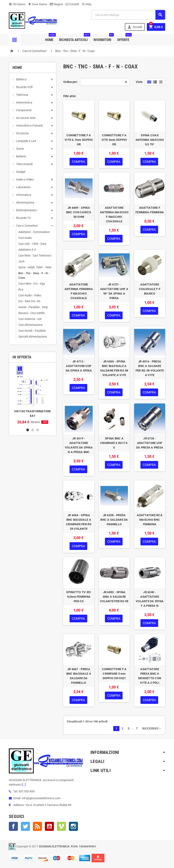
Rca (21, 289)
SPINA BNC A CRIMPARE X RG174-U (114, 443)
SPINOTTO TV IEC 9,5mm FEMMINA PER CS (79, 597)
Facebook (13, 826)
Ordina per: (70, 82)
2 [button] (33, 430)
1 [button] (28, 430)
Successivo (152, 729)
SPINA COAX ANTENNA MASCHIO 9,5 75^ (150, 140)
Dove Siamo (38, 4)
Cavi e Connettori (27, 226)
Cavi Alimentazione (30, 325)
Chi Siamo (17, 4)
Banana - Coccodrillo (31, 313)
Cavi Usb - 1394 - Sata (32, 244)
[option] (33, 395)
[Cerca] (128, 15)
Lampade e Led (26, 141)
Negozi (56, 4)
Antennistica (24, 102)
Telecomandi (24, 164)
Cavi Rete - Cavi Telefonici (35, 255)
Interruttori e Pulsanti (29, 126)
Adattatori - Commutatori (34, 232)
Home (50, 38)
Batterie (21, 156)
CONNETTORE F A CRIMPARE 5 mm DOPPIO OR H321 (114, 674)
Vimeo (61, 826)
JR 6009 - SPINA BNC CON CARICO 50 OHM (79, 212)
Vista (139, 82)
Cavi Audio (25, 238)
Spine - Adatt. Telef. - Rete (35, 267)
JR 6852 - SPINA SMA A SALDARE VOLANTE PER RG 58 (114, 597)
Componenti (24, 110)
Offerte (124, 38)
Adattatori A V (27, 250)
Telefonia (22, 95)
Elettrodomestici (27, 210)
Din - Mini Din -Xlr (29, 301)
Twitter (25, 826)
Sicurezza (22, 133)
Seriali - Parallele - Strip (33, 307)
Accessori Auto (26, 118)
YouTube (49, 826)
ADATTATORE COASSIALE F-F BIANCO (150, 289)
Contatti (72, 4)
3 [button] (38, 430)
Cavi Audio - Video (30, 295)
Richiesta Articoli (74, 38)
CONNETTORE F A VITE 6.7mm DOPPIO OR (79, 140)
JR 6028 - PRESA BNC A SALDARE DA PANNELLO (114, 520)
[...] (24, 785)
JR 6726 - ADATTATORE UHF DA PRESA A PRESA (150, 443)
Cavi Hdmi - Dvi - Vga (32, 284)
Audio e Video (25, 179)
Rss (37, 826)
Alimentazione (25, 203)
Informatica (24, 195)
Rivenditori (103, 38)
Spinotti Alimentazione (33, 337)
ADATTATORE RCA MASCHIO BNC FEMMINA (150, 520)
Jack (22, 261)
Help (87, 4)
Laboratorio (23, 187)
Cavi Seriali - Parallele (32, 331)
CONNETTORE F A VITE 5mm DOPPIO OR (114, 140)
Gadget (21, 172)
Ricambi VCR (24, 87)
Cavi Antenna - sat (30, 319)
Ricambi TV (23, 218)
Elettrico (21, 79)
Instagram (73, 826)
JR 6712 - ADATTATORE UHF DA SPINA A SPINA (79, 366)
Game (20, 149)
